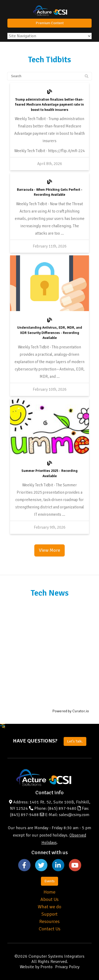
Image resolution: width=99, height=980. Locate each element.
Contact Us (50, 929)
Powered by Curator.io (71, 711)
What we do (49, 907)
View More (49, 550)
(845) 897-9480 (62, 808)
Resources (49, 921)
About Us (49, 899)
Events (49, 881)
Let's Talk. (75, 741)
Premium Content (50, 23)
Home (49, 892)
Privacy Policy (67, 967)
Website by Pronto (36, 967)
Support (49, 914)
